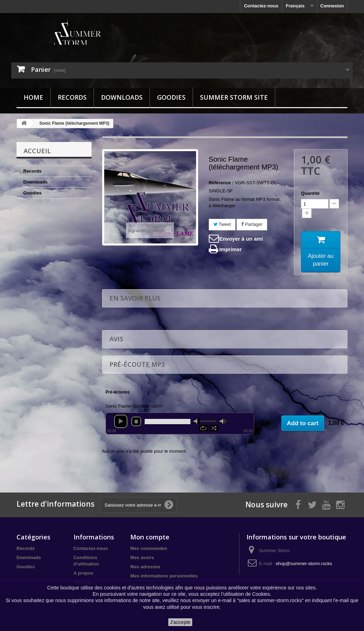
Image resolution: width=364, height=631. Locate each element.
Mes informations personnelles (164, 577)
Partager (252, 224)
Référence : (221, 183)
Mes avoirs (142, 559)
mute (197, 422)
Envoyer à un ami (241, 239)
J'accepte (180, 622)
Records (72, 97)
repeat (203, 429)
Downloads (122, 97)
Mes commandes (149, 550)
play (121, 422)
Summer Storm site (234, 97)
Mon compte (150, 538)
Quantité (310, 193)
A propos (84, 574)
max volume (223, 422)
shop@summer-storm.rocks (304, 565)
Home (33, 97)
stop (136, 422)
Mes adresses (145, 568)
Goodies (171, 97)
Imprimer (231, 249)
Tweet (222, 224)
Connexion (332, 6)
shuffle (214, 429)
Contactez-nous (261, 6)
